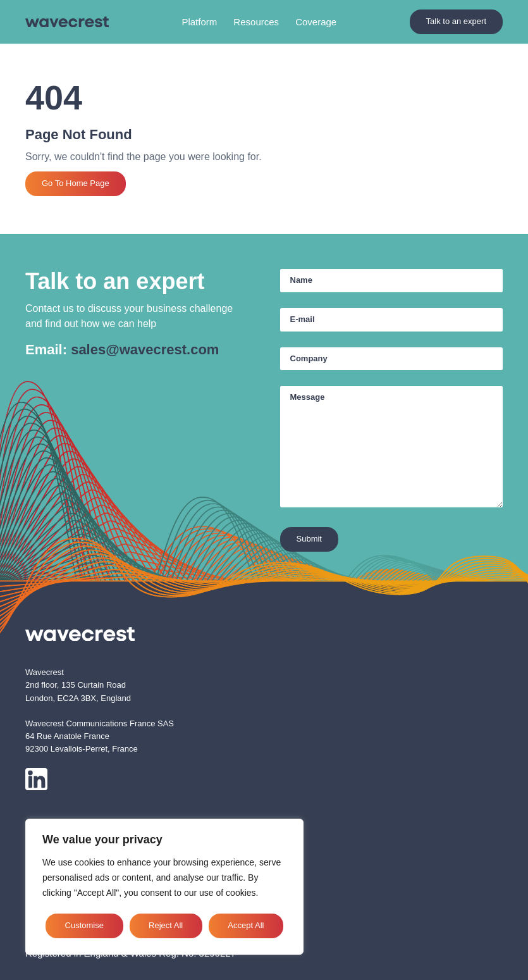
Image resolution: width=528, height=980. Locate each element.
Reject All (166, 925)
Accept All (246, 925)
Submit (309, 539)
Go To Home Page (76, 183)
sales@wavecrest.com (145, 350)
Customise (84, 925)
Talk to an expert (456, 21)
